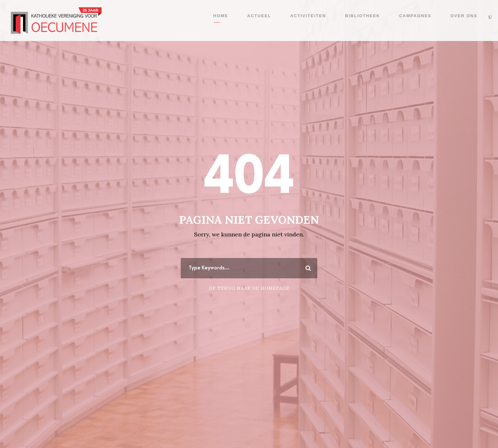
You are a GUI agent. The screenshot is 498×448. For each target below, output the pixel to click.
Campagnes (415, 16)
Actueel (259, 16)
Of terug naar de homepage (249, 288)
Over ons (464, 16)
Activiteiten (308, 16)
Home (221, 16)
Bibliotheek (363, 16)
